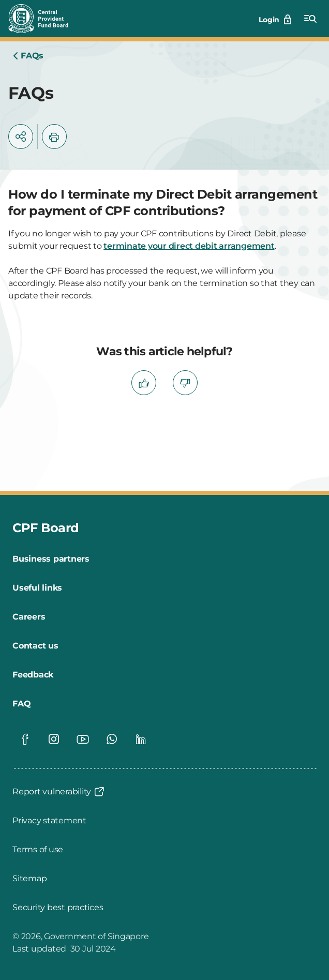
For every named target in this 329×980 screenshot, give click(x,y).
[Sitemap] (29, 879)
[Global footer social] (25, 739)
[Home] (28, 56)
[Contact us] (35, 646)
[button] (21, 137)
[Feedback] (33, 675)
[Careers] (29, 617)
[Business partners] (51, 559)
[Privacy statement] (49, 821)
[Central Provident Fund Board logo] (44, 19)
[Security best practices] (58, 908)
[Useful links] (37, 588)
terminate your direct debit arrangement (189, 246)
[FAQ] (21, 704)
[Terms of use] (38, 850)
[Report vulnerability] (59, 792)
